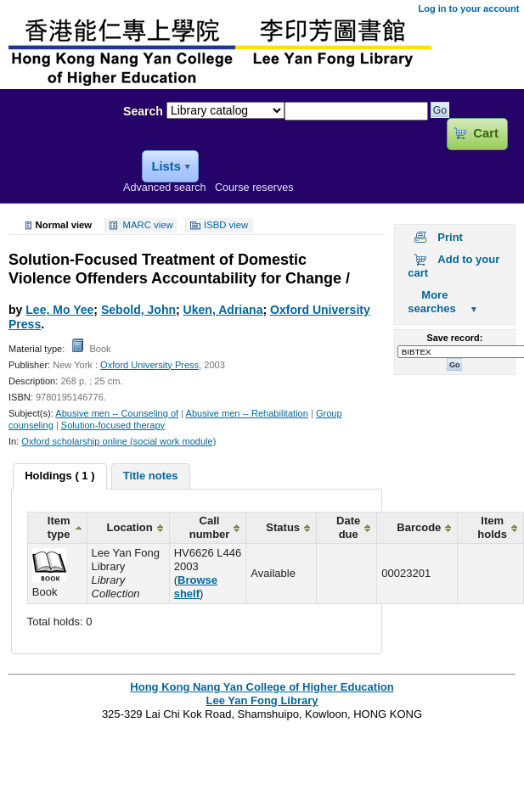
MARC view (148, 226)
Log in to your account (468, 8)
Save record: (454, 338)
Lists (166, 166)
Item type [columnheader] (59, 527)
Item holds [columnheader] (492, 527)
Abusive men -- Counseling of (117, 413)
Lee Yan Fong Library (57, 148)
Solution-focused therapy (113, 425)
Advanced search (165, 188)
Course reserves (254, 188)
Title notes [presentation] (151, 476)
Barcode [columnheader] (419, 527)
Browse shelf (196, 587)
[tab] (59, 477)
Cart (485, 133)
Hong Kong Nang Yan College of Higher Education (262, 687)
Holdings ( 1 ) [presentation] (59, 476)
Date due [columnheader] (348, 527)
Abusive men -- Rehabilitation (247, 413)
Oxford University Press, (151, 365)
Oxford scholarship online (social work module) (118, 441)
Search (143, 111)
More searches (431, 302)
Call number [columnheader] (210, 527)
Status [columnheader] (283, 527)
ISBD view (226, 226)
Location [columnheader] (130, 527)
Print (450, 237)
